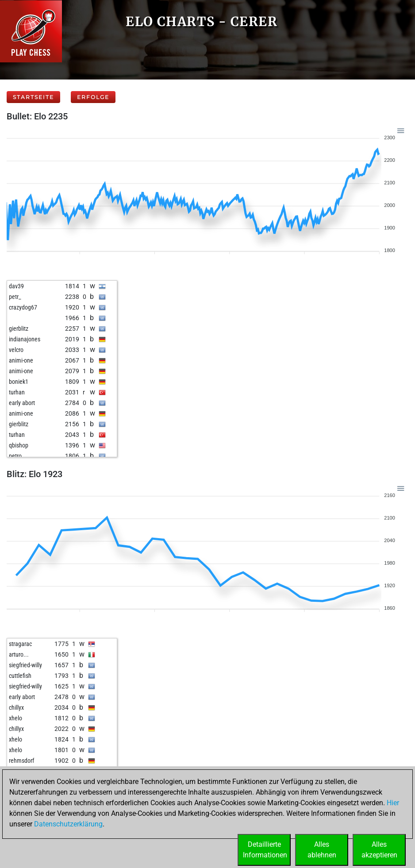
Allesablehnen (322, 850)
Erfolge (93, 97)
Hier (393, 803)
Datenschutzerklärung (68, 824)
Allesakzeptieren (379, 850)
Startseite (33, 97)
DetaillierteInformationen (265, 850)
